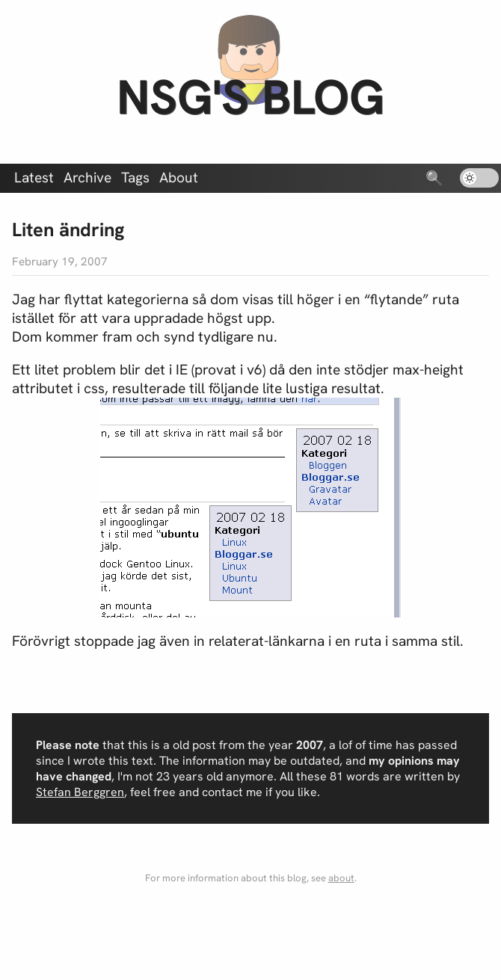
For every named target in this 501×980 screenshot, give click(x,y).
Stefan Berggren (80, 792)
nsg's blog (250, 97)
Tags (135, 178)
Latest (34, 178)
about (341, 878)
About (179, 178)
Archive (87, 178)
